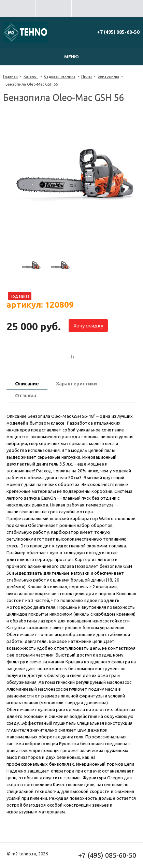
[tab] (27, 384)
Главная (10, 76)
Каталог (31, 76)
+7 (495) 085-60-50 (118, 32)
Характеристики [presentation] (76, 384)
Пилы (87, 76)
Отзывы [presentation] (26, 396)
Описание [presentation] (27, 384)
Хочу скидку (88, 326)
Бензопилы (108, 76)
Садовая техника (60, 76)
